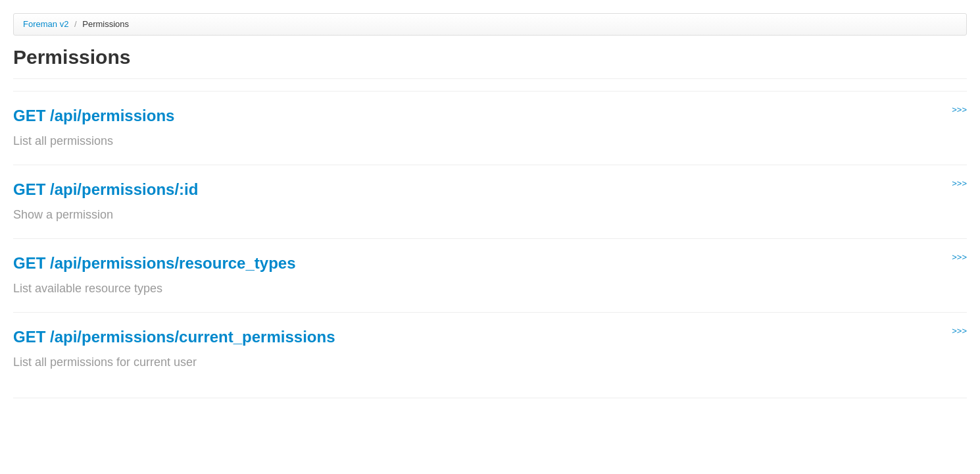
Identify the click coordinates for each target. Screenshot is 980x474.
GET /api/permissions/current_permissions (174, 337)
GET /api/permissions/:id (106, 189)
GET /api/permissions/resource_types (155, 263)
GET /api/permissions (94, 116)
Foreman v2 (46, 24)
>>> (959, 110)
